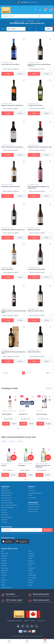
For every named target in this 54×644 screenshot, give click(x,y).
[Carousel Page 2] (20, 428)
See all (49, 388)
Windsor (31, 585)
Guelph (30, 558)
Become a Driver (33, 512)
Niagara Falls (5, 570)
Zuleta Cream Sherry (34, 352)
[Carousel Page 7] (28, 428)
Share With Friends (7, 517)
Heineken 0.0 (40, 414)
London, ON (31, 563)
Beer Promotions (6, 495)
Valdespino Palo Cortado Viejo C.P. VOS (40, 147)
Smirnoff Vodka (24, 414)
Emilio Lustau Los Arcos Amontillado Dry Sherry (39, 65)
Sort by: (4, 29)
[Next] (42, 29)
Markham (4, 566)
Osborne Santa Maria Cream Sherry (12, 147)
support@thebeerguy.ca (35, 493)
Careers (31, 495)
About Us (31, 488)
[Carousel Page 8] (29, 428)
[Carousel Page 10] (32, 428)
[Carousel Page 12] (35, 428)
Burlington (4, 556)
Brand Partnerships (34, 504)
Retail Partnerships (34, 507)
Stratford (4, 580)
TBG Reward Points (7, 493)
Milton (30, 566)
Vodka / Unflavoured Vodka (26, 411)
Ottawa (31, 573)
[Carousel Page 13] (37, 428)
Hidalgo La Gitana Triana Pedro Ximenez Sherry (14, 312)
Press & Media (32, 498)
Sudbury (31, 580)
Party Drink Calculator (8, 508)
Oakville (30, 570)
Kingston (31, 561)
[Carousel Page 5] (25, 428)
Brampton (31, 553)
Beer (5, 441)
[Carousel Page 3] (22, 428)
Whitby (3, 585)
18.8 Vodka (40, 466)
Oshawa (4, 573)
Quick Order (5, 520)
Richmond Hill (32, 575)
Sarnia (3, 578)
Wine (23, 21)
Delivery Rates (5, 491)
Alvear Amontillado (7, 269)
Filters (50, 28)
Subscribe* (47, 530)
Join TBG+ (4, 522)
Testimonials (5, 515)
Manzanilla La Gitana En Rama (11, 187)
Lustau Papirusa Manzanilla (36, 269)
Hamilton (4, 561)
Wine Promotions (6, 500)
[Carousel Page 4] (23, 428)
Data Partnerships (34, 509)
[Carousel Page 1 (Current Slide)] (18, 428)
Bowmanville (5, 553)
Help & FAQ (4, 488)
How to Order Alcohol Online (9, 505)
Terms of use (41, 621)
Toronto (4, 583)
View (20, 74)
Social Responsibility (7, 503)
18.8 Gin (22, 466)
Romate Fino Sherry (34, 230)
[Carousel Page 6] (26, 428)
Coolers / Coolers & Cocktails (9, 464)
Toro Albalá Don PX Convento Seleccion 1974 (13, 353)
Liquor (13, 441)
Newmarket (32, 568)
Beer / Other (39, 411)
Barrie (30, 551)
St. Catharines (32, 578)
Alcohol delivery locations (15, 621)
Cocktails (4, 510)
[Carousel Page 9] (31, 428)
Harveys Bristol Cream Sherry (11, 64)
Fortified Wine (30, 21)
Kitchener (4, 563)
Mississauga (5, 568)
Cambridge (31, 556)
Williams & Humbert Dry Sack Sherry (12, 105)
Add (8, 74)
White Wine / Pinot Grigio (8, 411)
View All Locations (6, 587)
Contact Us (32, 491)
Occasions (4, 512)
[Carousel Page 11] (34, 428)
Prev (5, 373)
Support (26, 621)
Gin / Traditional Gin (24, 464)
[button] (8, 541)
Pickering (4, 575)
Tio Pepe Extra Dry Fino (35, 105)
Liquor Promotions (7, 498)
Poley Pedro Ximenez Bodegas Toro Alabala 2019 (39, 187)
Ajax (3, 551)
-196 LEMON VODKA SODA (10, 466)
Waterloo (31, 583)
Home (17, 21)
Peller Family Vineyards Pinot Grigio (9, 415)
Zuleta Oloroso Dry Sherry (36, 311)
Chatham (4, 558)
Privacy (33, 621)
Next (49, 373)
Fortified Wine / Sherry (7, 63)
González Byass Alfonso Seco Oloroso (13, 230)
